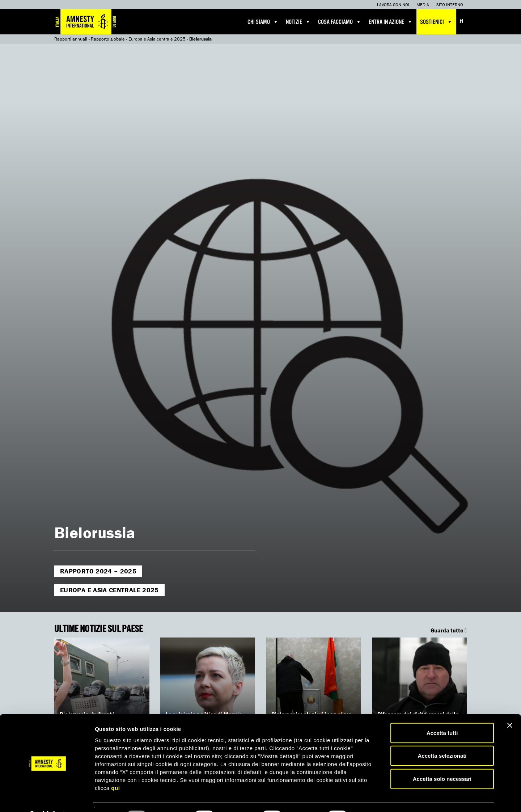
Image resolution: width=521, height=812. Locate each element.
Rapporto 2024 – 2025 (98, 571)
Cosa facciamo (340, 22)
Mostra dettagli (381, 798)
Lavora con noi (393, 5)
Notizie (298, 22)
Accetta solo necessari (442, 760)
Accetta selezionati (442, 737)
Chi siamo (263, 22)
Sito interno (450, 5)
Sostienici (436, 22)
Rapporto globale (108, 39)
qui (115, 769)
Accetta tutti (442, 714)
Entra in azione (391, 22)
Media (423, 5)
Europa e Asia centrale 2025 (157, 39)
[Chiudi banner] (510, 706)
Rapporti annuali (71, 39)
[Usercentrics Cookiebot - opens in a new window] (47, 798)
